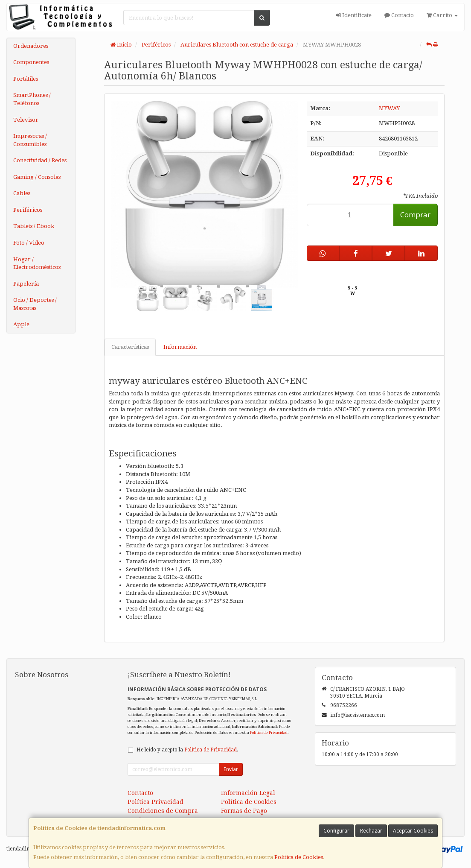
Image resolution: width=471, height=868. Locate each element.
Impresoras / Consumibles (30, 140)
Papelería (26, 284)
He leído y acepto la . (187, 750)
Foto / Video (29, 243)
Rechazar (371, 831)
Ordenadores (31, 46)
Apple (21, 324)
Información (180, 347)
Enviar (231, 769)
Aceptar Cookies (413, 831)
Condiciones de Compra (163, 811)
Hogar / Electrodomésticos (37, 263)
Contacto (399, 15)
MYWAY (389, 108)
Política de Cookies (299, 857)
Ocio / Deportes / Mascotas (35, 304)
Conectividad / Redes (40, 160)
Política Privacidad (156, 802)
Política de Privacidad (269, 732)
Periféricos (28, 210)
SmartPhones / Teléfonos (32, 99)
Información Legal (248, 793)
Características (130, 347)
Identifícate (354, 15)
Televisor (26, 120)
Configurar (336, 831)
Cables (22, 193)
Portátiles (26, 79)
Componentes (31, 62)
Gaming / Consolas (37, 177)
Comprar (415, 215)
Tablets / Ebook (34, 226)
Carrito (442, 15)
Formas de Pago (244, 811)
